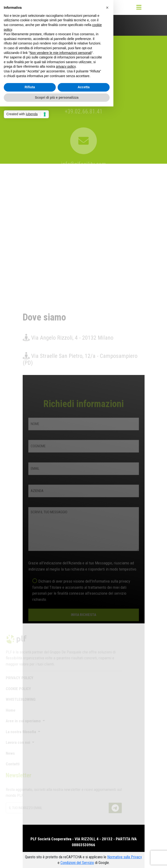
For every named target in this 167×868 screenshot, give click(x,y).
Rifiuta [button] (30, 87)
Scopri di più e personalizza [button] (57, 97)
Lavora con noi (16, 742)
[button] (107, 8)
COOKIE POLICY (16, 689)
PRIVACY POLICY (18, 678)
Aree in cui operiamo (22, 721)
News (8, 753)
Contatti (11, 764)
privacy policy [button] (66, 66)
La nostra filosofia (19, 732)
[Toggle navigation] (139, 8)
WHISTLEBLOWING (19, 699)
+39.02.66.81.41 (84, 115)
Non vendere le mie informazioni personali (61, 53)
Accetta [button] (84, 87)
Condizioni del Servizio (77, 863)
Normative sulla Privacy (125, 857)
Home (9, 710)
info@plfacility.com (83, 168)
